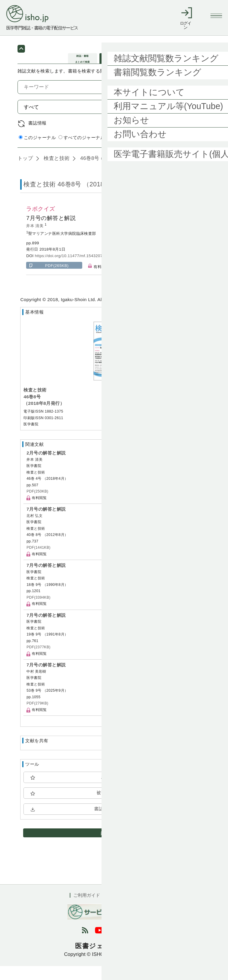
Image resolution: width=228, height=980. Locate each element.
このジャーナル (37, 152)
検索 (196, 121)
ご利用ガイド (87, 909)
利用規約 (120, 909)
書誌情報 (37, 137)
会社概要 (149, 909)
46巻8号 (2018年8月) (104, 172)
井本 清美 (35, 240)
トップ (25, 172)
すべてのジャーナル (82, 152)
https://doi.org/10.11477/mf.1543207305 (72, 270)
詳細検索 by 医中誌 (190, 152)
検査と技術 (56, 172)
